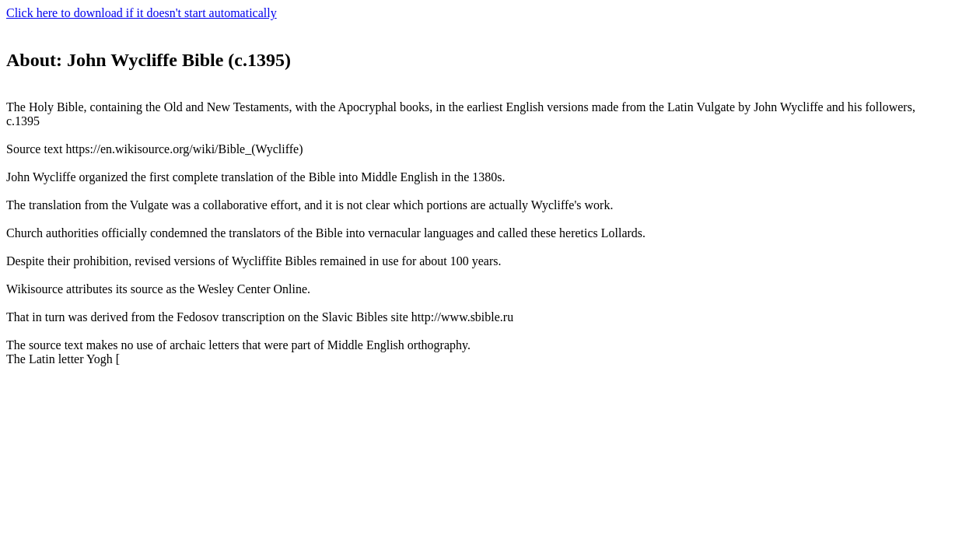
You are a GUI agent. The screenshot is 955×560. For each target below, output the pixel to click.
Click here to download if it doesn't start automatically (142, 13)
